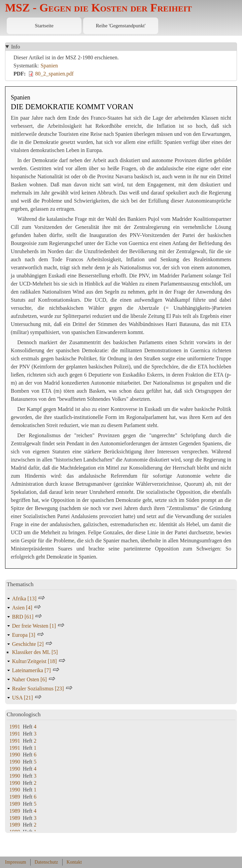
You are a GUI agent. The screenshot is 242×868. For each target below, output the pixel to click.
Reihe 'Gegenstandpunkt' (121, 26)
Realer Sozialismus (39, 689)
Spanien (49, 66)
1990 (15, 755)
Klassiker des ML (35, 652)
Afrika (25, 598)
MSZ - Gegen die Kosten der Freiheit (98, 8)
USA (23, 698)
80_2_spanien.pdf (54, 74)
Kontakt (74, 862)
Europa (24, 635)
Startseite (44, 26)
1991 (15, 727)
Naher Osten (30, 679)
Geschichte (29, 644)
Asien (23, 608)
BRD (24, 617)
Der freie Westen (35, 626)
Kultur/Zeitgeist (35, 661)
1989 (15, 797)
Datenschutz (46, 862)
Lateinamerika (32, 670)
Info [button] (16, 47)
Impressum (16, 862)
